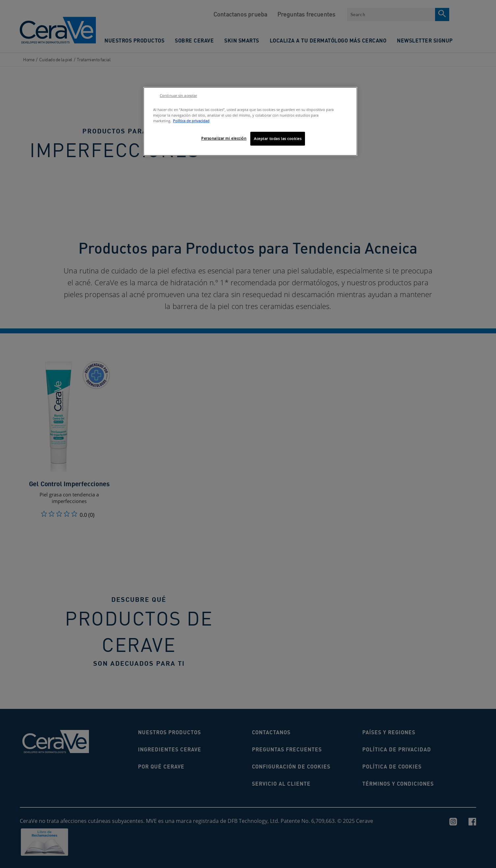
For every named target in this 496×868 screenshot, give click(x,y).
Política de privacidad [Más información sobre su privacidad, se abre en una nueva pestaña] (191, 121)
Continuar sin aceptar (178, 96)
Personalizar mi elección (224, 138)
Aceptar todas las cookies (278, 139)
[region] (250, 121)
